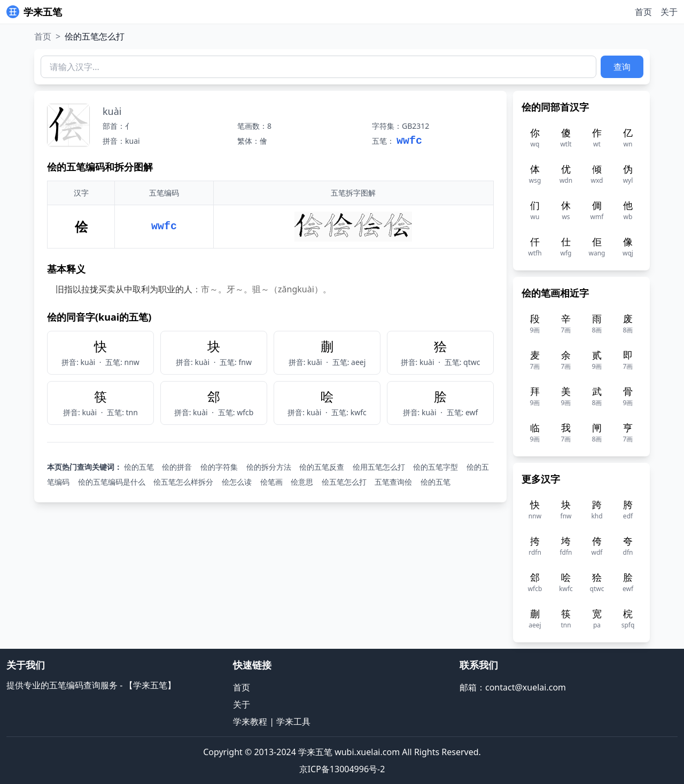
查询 (622, 67)
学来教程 (250, 721)
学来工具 (293, 721)
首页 (643, 12)
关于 (669, 12)
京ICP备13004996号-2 (342, 769)
